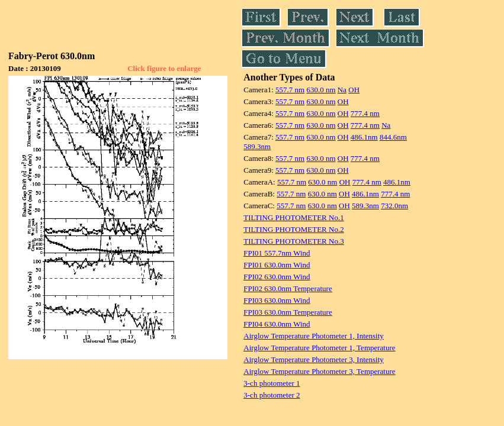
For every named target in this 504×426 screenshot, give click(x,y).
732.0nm (394, 206)
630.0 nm (321, 90)
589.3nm (257, 146)
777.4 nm (365, 113)
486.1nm (364, 137)
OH (354, 90)
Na (342, 90)
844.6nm (393, 137)
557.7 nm (290, 90)
